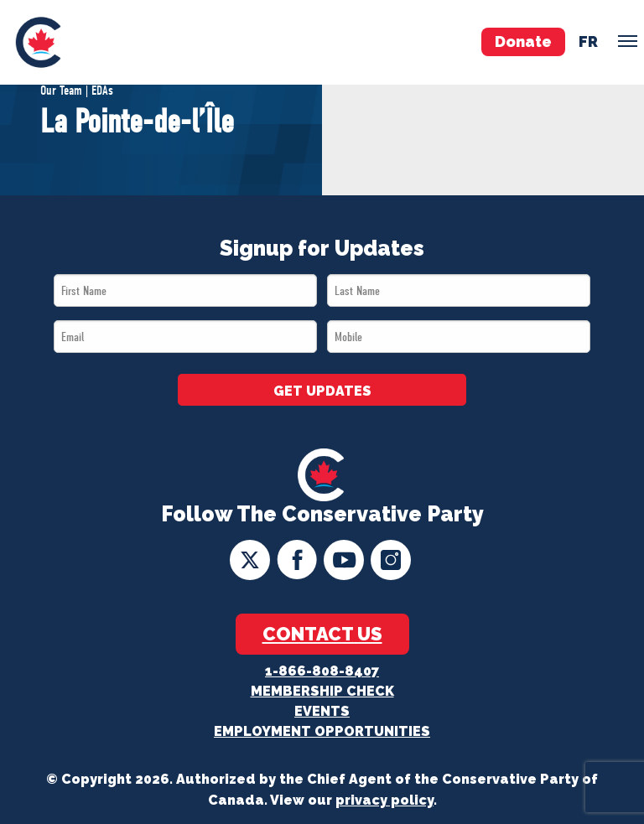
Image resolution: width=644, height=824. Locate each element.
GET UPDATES (322, 391)
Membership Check (322, 691)
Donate (523, 41)
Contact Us (322, 634)
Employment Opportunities (322, 731)
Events (322, 711)
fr (588, 41)
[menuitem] (38, 42)
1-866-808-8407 (322, 671)
